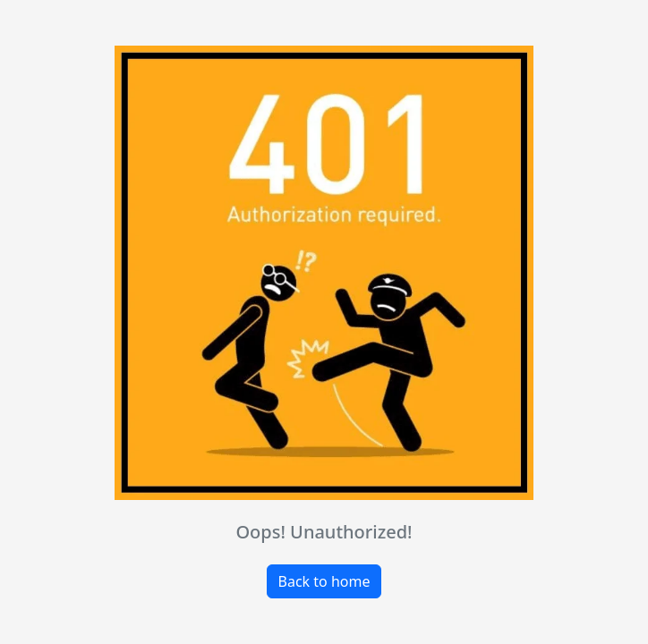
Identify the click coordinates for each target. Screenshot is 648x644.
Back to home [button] (324, 581)
